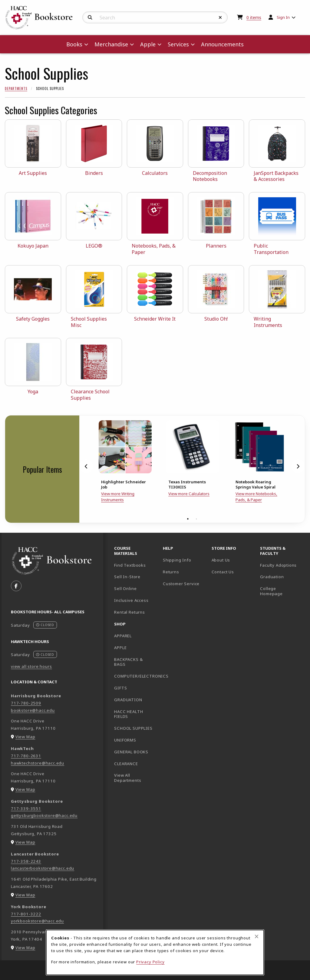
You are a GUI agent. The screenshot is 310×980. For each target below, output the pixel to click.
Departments (16, 88)
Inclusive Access (131, 600)
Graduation (272, 577)
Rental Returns (130, 612)
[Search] (90, 18)
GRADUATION (128, 700)
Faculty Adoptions (278, 565)
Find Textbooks (130, 565)
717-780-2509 (26, 703)
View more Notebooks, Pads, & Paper (256, 497)
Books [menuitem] (74, 44)
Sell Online (125, 588)
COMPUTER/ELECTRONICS (136, 676)
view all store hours (31, 666)
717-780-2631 (26, 756)
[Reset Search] (220, 18)
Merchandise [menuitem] (111, 44)
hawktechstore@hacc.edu (38, 763)
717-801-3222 (26, 914)
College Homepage (282, 591)
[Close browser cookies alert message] (257, 936)
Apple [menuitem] (148, 44)
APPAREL (123, 636)
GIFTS (120, 688)
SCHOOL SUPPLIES (133, 728)
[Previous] (86, 466)
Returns (171, 572)
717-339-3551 (26, 808)
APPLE (120, 648)
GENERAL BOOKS (131, 752)
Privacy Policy (150, 962)
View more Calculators (189, 494)
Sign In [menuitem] (283, 17)
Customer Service (181, 584)
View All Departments (128, 778)
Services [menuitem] (178, 44)
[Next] (298, 466)
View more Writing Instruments (118, 497)
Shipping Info (177, 560)
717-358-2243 (26, 861)
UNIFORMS (125, 740)
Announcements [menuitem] (222, 44)
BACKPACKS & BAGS (128, 662)
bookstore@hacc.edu (33, 710)
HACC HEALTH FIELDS (129, 714)
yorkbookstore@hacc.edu (37, 921)
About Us (221, 560)
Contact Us (223, 572)
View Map (25, 737)
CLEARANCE (126, 764)
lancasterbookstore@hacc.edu (43, 868)
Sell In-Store (127, 577)
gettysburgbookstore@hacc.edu (44, 815)
